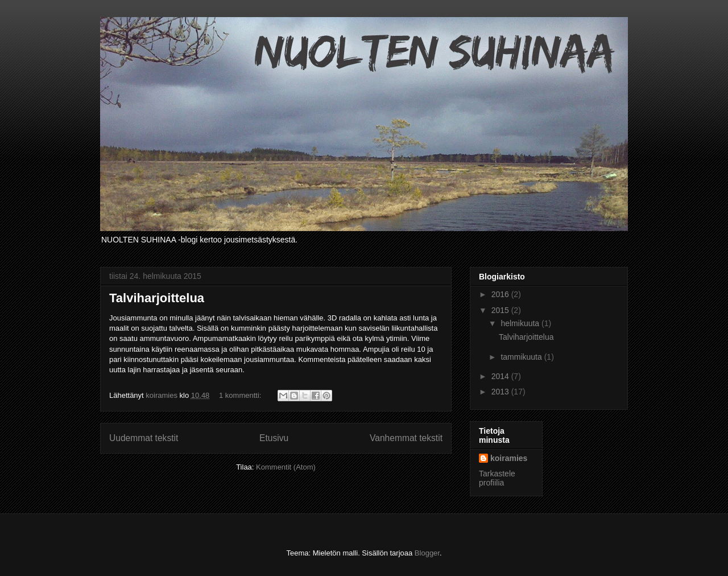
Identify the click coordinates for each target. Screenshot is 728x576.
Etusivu (274, 438)
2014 (501, 376)
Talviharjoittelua (157, 298)
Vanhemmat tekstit (406, 438)
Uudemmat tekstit (144, 438)
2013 (501, 392)
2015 (501, 310)
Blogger (427, 553)
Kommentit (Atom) (286, 467)
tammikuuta (522, 357)
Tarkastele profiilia (497, 478)
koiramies (509, 458)
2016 (501, 294)
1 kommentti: (241, 395)
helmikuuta (521, 323)
